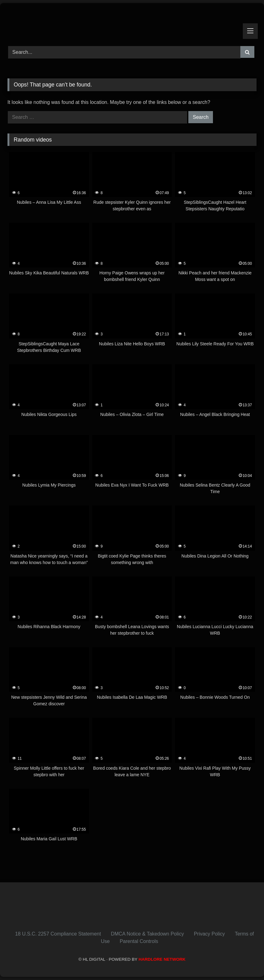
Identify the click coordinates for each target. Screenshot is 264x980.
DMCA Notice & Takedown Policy (147, 934)
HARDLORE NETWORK (162, 959)
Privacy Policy (210, 934)
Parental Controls (139, 941)
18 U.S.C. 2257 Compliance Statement (58, 934)
